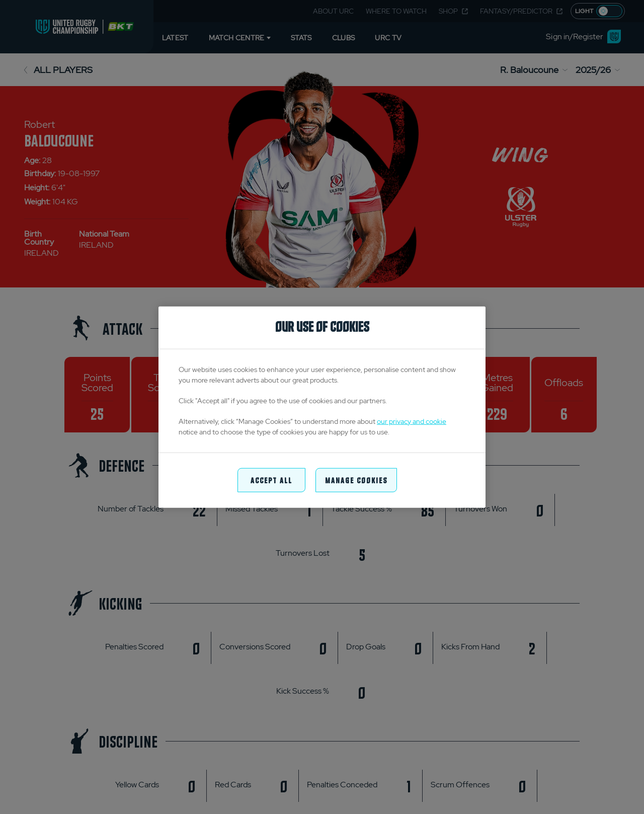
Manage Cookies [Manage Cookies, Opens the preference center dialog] (356, 479)
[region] (322, 407)
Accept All (271, 479)
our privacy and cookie (412, 421)
